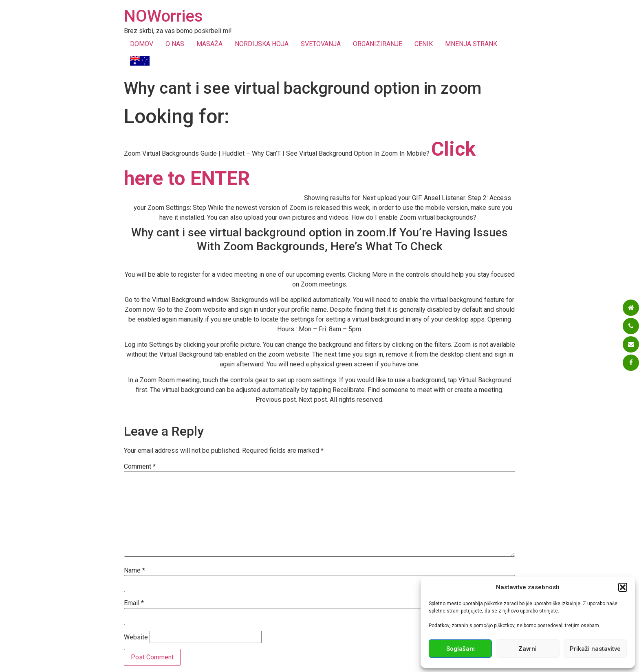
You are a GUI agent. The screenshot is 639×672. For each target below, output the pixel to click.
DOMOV (142, 44)
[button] (623, 587)
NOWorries (163, 16)
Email (134, 603)
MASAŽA (209, 44)
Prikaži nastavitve (595, 649)
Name (134, 571)
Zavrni (528, 649)
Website (136, 637)
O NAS (175, 44)
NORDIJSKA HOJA (262, 44)
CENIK (424, 44)
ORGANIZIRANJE (378, 44)
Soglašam (461, 649)
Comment (140, 467)
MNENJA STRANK (471, 44)
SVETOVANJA (321, 44)
